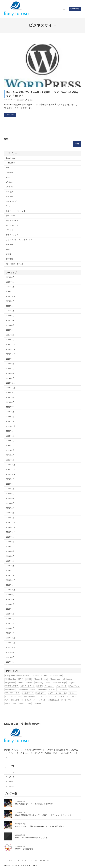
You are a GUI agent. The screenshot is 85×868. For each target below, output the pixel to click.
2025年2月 (10, 335)
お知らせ (9, 197)
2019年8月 (10, 542)
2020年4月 (10, 503)
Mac (8, 168)
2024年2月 (10, 378)
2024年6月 (10, 373)
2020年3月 (10, 508)
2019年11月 (11, 527)
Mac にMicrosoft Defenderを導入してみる (31, 838)
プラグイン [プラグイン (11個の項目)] (72, 696)
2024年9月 (10, 359)
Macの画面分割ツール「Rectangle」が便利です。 (35, 804)
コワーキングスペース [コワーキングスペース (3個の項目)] (58, 693)
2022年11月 (11, 431)
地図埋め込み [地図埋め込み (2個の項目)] (54, 700)
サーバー (9, 206)
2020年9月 (10, 479)
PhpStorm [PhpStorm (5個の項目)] (50, 686)
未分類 (9, 254)
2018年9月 (10, 595)
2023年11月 (11, 388)
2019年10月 (11, 532)
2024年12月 (11, 345)
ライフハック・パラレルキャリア (19, 240)
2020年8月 (10, 484)
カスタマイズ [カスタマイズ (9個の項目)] (28, 693)
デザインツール (12, 221)
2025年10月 (11, 296)
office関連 (10, 173)
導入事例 (9, 245)
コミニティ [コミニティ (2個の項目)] (41, 693)
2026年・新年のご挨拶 (24, 849)
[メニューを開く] (64, 9)
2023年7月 (10, 407)
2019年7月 (10, 547)
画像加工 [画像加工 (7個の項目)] (38, 703)
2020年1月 (10, 518)
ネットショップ (12, 225)
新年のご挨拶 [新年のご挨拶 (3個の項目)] (11, 703)
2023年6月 (10, 412)
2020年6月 (10, 494)
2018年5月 (10, 614)
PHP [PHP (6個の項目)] (40, 686)
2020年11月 (11, 470)
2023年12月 (11, 383)
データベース (11, 216)
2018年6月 (10, 609)
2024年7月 (10, 369)
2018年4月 (10, 619)
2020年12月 (11, 465)
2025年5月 (10, 320)
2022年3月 (10, 441)
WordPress (29, 100)
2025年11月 (11, 292)
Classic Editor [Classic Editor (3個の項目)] (57, 676)
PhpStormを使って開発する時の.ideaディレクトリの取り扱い (39, 826)
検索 (6, 139)
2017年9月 (10, 652)
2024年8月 (10, 364)
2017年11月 (11, 643)
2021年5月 (10, 460)
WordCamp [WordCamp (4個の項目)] (75, 686)
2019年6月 (10, 551)
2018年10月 (11, 590)
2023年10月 (11, 393)
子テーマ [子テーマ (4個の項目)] (67, 700)
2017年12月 (11, 638)
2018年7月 (10, 604)
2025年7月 (10, 311)
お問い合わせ (75, 9)
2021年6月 (10, 455)
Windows (9, 182)
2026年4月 (10, 277)
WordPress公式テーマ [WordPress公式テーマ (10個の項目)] (47, 689)
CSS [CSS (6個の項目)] (29, 679)
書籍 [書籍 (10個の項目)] (22, 703)
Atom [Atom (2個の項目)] (37, 676)
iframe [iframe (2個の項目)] (30, 683)
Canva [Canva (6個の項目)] (45, 676)
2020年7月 (10, 489)
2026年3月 (10, 282)
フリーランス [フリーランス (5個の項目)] (47, 696)
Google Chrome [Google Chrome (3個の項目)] (41, 679)
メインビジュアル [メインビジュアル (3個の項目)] (13, 700)
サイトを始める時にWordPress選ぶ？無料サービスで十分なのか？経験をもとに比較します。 (42, 94)
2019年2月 (10, 571)
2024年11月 (11, 349)
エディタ (9, 192)
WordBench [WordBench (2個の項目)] (62, 686)
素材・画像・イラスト (15, 264)
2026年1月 (10, 287)
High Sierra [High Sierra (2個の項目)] (10, 683)
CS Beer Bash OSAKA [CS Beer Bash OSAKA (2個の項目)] (15, 679)
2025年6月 (10, 316)
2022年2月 (10, 446)
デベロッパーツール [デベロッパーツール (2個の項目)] (14, 696)
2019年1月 (10, 575)
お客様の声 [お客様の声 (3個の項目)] (64, 689)
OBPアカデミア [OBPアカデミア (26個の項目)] (12, 686)
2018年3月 (10, 624)
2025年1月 (10, 340)
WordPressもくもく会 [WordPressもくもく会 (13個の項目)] (27, 689)
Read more (10, 115)
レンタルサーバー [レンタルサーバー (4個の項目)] (30, 700)
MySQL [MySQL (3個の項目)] (73, 683)
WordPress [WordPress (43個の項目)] (10, 689)
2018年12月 (11, 580)
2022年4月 (10, 436)
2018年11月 (11, 585)
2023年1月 (10, 421)
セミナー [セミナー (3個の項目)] (73, 693)
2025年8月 (10, 306)
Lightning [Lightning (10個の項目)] (40, 683)
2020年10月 (11, 474)
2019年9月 (10, 537)
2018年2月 (10, 628)
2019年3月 (10, 566)
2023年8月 (10, 402)
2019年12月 (11, 523)
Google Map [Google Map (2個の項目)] (55, 679)
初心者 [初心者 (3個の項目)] (43, 700)
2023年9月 (10, 398)
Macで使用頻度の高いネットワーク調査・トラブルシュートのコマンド (43, 815)
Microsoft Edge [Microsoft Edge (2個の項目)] (60, 683)
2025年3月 (10, 330)
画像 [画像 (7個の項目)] (29, 703)
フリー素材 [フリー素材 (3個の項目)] (60, 696)
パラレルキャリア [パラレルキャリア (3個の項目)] (32, 696)
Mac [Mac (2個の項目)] (49, 683)
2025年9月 (10, 301)
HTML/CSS (10, 163)
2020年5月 (10, 498)
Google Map (11, 158)
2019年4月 (10, 561)
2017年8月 (10, 657)
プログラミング (12, 235)
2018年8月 (10, 599)
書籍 (8, 249)
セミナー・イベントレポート (17, 211)
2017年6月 (10, 662)
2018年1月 (10, 633)
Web (8, 177)
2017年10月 (11, 648)
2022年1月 (10, 450)
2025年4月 (10, 325)
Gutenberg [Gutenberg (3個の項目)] (68, 679)
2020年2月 (10, 513)
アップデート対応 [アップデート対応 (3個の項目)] (13, 693)
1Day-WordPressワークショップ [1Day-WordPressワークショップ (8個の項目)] (18, 676)
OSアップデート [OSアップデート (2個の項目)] (28, 686)
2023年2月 (10, 417)
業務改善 (9, 259)
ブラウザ (9, 230)
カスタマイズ (11, 201)
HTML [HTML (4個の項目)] (21, 683)
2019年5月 (10, 556)
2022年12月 (11, 426)
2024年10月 (11, 354)
